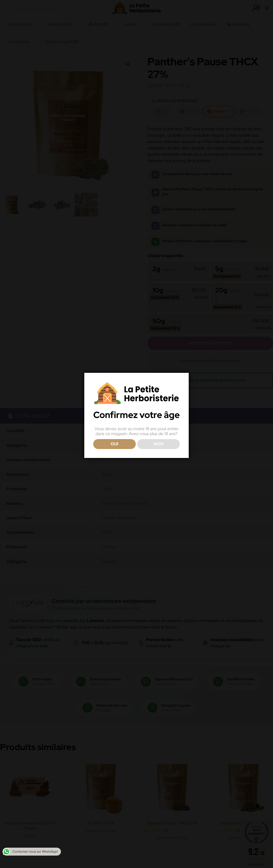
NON (159, 444)
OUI (114, 444)
